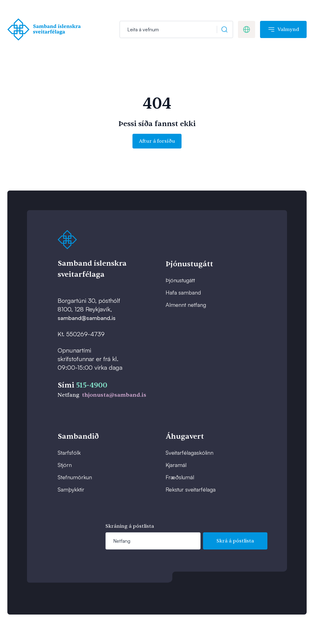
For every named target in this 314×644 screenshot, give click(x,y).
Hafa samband (183, 292)
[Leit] (176, 29)
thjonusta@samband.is (114, 395)
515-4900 (92, 385)
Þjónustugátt (180, 280)
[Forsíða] (46, 29)
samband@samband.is (87, 318)
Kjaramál (176, 465)
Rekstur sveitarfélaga (191, 489)
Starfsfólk (69, 453)
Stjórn (65, 465)
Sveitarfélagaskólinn (190, 453)
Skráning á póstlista (130, 526)
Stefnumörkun (75, 477)
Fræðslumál (180, 477)
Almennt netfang (186, 305)
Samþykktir (71, 489)
